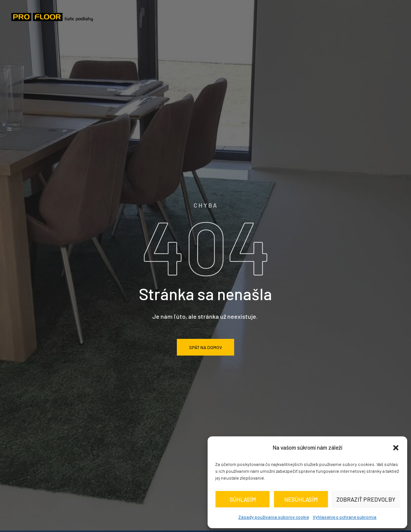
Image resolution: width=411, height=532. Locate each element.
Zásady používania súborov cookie (274, 517)
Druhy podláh (218, 13)
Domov (121, 13)
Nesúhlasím (301, 499)
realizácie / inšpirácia (341, 13)
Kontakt (243, 24)
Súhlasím (243, 499)
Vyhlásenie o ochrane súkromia (345, 517)
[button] (396, 448)
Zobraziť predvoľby (366, 499)
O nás (161, 13)
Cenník (276, 13)
